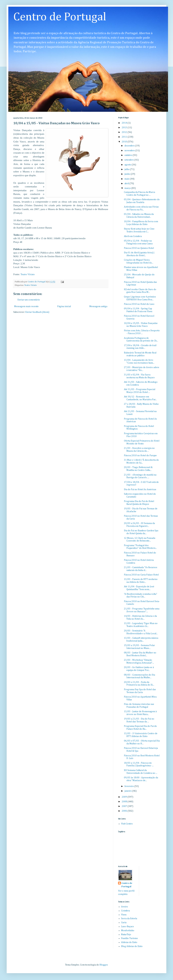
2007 (125, 806)
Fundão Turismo (130, 938)
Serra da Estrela (129, 919)
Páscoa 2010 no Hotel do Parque (140, 456)
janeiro (128, 791)
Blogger (104, 965)
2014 (125, 123)
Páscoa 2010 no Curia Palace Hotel (141, 575)
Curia (124, 923)
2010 (125, 142)
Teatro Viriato (28, 274)
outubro (129, 155)
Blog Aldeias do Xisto (132, 946)
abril (127, 184)
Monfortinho (128, 931)
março (128, 188)
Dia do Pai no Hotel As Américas (140, 490)
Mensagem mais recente (26, 306)
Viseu (124, 915)
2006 (125, 811)
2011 (125, 137)
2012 (125, 132)
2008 (125, 802)
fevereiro (129, 786)
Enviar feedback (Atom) (37, 312)
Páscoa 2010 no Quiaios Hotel (139, 248)
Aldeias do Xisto (129, 942)
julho (127, 169)
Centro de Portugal (60, 17)
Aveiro (125, 907)
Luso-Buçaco (128, 927)
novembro (130, 151)
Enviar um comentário (29, 300)
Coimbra (125, 911)
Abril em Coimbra (133, 236)
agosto (128, 165)
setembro (129, 160)
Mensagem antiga (98, 306)
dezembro (130, 146)
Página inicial (64, 306)
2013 (125, 128)
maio (127, 179)
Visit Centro (127, 824)
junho (128, 174)
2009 (125, 797)
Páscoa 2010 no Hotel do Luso (139, 304)
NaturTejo (126, 935)
